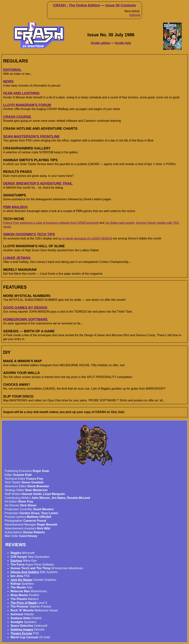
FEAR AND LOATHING (21, 93)
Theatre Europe (21, 633)
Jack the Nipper (22, 580)
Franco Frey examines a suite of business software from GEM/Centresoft (51, 223)
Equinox (16, 561)
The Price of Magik (24, 603)
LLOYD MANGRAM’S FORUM (27, 105)
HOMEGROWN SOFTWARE (25, 319)
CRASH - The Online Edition (77, 5)
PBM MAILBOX (15, 207)
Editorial (135, 15)
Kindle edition (101, 43)
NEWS (8, 81)
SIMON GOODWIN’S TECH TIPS (29, 234)
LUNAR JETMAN (17, 258)
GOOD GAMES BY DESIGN (25, 308)
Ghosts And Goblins (25, 572)
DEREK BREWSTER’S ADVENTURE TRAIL (38, 183)
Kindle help (123, 43)
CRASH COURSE (17, 117)
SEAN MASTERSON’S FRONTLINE (31, 136)
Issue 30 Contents (121, 5)
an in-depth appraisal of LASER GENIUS (85, 238)
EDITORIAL (12, 70)
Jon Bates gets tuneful (120, 223)
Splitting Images (22, 630)
